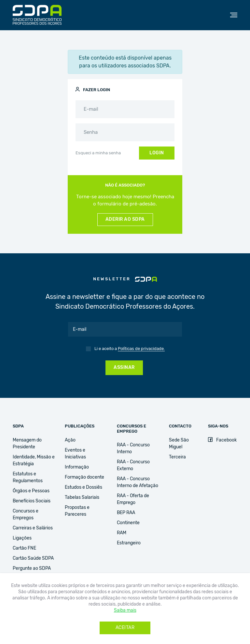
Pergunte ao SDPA (32, 568)
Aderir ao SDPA (125, 219)
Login (157, 153)
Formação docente (84, 477)
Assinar (124, 368)
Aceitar (125, 628)
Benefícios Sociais (32, 501)
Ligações (22, 538)
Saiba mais (125, 610)
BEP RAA (126, 513)
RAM (122, 533)
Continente (128, 523)
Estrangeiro (129, 543)
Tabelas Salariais (82, 497)
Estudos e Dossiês (83, 487)
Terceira (177, 457)
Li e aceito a (130, 349)
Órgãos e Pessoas (31, 491)
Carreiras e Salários (33, 528)
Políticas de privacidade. (141, 349)
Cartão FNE (24, 548)
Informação (77, 467)
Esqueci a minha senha (98, 153)
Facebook (222, 440)
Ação (70, 440)
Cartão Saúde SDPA (33, 558)
